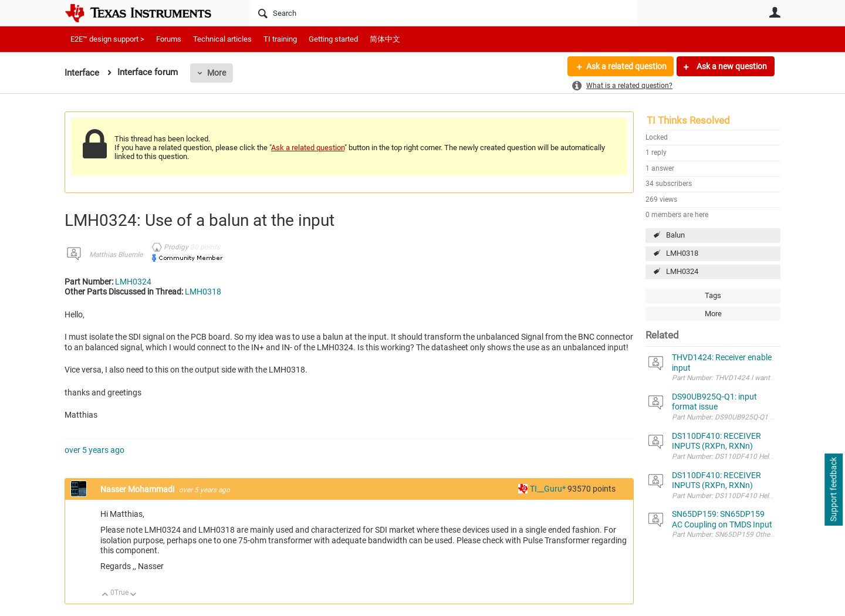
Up (105, 595)
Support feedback (833, 490)
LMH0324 (682, 271)
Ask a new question (731, 66)
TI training (280, 39)
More (217, 73)
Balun (675, 235)
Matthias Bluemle (116, 255)
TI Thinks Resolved (688, 120)
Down (133, 595)
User (775, 12)
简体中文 (385, 39)
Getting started (333, 39)
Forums (169, 39)
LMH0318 (682, 253)
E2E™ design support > (107, 39)
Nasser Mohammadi (138, 489)
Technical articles (222, 39)
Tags (713, 295)
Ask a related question (626, 66)
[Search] (443, 13)
